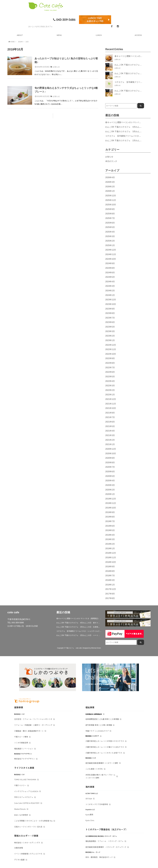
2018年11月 (111, 557)
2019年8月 (110, 517)
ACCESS (138, 35)
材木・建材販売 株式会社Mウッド (99, 857)
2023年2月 (110, 336)
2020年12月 (111, 449)
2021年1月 (110, 444)
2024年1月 (110, 295)
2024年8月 (110, 268)
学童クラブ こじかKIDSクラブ (97, 731)
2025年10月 (111, 205)
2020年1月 (110, 494)
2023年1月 (110, 340)
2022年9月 (110, 358)
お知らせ (56, 67)
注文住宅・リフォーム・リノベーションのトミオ (33, 719)
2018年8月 (110, 571)
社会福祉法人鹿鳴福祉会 (94, 714)
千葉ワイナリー (20, 785)
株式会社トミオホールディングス (27, 843)
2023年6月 (110, 322)
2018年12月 (111, 553)
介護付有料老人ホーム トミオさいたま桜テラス (104, 753)
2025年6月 (110, 223)
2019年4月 (110, 535)
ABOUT (20, 35)
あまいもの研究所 (21, 815)
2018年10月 (111, 562)
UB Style (89, 798)
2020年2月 (110, 490)
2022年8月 (110, 363)
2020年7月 (110, 467)
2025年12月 (111, 196)
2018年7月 (110, 575)
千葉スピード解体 (21, 737)
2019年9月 (110, 512)
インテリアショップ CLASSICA (26, 791)
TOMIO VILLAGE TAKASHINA (25, 779)
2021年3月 (110, 435)
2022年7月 (110, 367)
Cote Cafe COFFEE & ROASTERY (27, 803)
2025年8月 (110, 214)
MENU (59, 35)
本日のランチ (111, 161)
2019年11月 (111, 503)
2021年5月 (110, 426)
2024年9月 (110, 263)
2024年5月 (110, 277)
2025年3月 (110, 236)
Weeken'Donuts (20, 809)
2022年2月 (110, 390)
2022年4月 (110, 381)
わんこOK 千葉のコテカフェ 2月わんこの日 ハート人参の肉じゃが (79, 635)
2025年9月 (110, 209)
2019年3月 (110, 539)
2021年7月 (110, 417)
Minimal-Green (96, 648)
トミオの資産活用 (21, 743)
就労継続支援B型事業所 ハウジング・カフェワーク (106, 847)
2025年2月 (110, 241)
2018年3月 (110, 580)
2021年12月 (111, 399)
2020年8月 (110, 462)
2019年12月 (111, 499)
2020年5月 (110, 476)
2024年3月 (110, 286)
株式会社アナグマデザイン (25, 759)
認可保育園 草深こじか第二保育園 (99, 725)
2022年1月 (110, 395)
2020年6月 (110, 471)
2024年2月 (110, 291)
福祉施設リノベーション (24, 749)
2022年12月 (111, 345)
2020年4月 (110, 481)
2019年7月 (110, 521)
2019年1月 (110, 548)
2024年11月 (111, 254)
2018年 (20, 42)
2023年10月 (111, 304)
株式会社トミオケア (92, 736)
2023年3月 (110, 331)
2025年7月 (110, 218)
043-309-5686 (64, 20)
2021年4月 (110, 431)
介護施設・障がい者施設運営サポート (29, 731)
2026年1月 (110, 191)
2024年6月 (110, 272)
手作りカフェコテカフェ (24, 797)
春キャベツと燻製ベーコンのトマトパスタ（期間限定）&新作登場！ (79, 618)
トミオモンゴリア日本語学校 (97, 804)
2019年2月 (110, 544)
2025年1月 (110, 245)
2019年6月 (110, 526)
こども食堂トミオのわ (94, 769)
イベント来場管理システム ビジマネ (28, 854)
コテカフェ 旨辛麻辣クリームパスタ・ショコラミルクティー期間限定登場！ (79, 631)
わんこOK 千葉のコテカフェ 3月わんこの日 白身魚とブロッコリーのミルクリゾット (79, 627)
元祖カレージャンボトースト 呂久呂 (28, 827)
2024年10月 (111, 259)
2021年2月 (110, 440)
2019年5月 (110, 530)
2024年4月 (110, 282)
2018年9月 (110, 566)
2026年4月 (110, 177)
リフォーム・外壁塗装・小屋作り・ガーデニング (33, 725)
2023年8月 (110, 313)
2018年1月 (110, 585)
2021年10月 (111, 408)
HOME (11, 42)
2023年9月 (110, 309)
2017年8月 (110, 598)
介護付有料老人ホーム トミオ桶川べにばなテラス (105, 747)
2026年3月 (110, 182)
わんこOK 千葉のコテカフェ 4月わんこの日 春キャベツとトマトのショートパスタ (79, 623)
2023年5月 (110, 327)
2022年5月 (110, 376)
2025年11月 (111, 200)
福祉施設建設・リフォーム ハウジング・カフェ (105, 841)
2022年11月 (111, 349)
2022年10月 (111, 354)
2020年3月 (110, 485)
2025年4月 (110, 232)
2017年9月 (110, 594)
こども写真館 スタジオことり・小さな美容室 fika (33, 821)
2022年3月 (110, 386)
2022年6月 (110, 372)
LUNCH (99, 35)
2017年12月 (111, 589)
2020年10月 (111, 453)
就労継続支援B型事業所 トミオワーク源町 (102, 763)
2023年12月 (111, 300)
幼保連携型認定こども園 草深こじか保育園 (102, 719)
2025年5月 (110, 227)
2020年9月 (110, 458)
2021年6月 (110, 422)
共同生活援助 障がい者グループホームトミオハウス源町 (100, 776)
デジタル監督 (19, 860)
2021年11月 (111, 404)
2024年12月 (111, 250)
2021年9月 (110, 413)
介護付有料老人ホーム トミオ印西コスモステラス (105, 741)
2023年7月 (110, 318)
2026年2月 (110, 187)
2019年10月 (111, 508)
